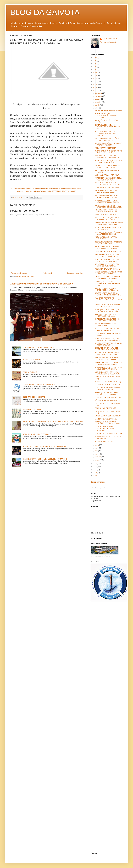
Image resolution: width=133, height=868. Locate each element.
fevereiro (98, 457)
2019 (95, 76)
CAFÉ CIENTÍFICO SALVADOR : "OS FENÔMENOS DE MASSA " (108, 320)
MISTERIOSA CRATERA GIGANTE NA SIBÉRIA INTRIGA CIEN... (108, 179)
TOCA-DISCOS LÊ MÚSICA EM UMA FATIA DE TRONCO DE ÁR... (107, 166)
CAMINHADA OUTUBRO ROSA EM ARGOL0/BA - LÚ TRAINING (45, 459)
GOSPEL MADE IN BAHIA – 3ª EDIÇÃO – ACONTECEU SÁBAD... (108, 243)
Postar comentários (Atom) (25, 277)
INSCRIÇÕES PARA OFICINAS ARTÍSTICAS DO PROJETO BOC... (108, 423)
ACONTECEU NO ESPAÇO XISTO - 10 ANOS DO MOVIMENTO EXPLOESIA (42, 284)
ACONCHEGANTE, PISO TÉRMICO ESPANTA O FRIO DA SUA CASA (107, 373)
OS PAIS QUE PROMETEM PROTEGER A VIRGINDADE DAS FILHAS (109, 223)
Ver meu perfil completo (108, 42)
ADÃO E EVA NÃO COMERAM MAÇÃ (108, 416)
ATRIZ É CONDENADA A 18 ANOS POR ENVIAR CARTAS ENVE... (109, 273)
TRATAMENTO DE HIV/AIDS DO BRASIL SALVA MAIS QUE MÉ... (107, 211)
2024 (95, 61)
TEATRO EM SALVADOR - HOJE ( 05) (108, 397)
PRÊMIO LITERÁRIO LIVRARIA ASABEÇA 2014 (106, 238)
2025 (95, 58)
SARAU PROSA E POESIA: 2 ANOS (107, 188)
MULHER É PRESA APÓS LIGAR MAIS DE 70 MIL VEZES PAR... (108, 330)
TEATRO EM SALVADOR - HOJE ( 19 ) (108, 269)
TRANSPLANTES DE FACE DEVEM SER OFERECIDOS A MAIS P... (107, 278)
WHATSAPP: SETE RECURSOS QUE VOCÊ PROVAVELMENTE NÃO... (108, 310)
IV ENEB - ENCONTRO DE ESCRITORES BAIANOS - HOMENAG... (105, 429)
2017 (95, 82)
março (97, 454)
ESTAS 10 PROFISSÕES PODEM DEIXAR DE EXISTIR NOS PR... (107, 196)
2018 (95, 78)
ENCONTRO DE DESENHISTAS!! (34, 397)
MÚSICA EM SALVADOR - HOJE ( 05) (108, 400)
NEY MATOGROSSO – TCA (104, 441)
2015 (95, 87)
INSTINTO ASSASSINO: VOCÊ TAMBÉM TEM (105, 325)
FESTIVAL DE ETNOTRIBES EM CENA (108, 433)
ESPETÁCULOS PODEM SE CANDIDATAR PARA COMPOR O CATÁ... (107, 127)
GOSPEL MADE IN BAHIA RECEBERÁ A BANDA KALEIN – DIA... (108, 389)
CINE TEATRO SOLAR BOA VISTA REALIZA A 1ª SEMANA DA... (107, 260)
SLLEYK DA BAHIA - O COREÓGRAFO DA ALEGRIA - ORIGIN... (108, 152)
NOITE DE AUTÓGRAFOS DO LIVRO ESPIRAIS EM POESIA (108, 228)
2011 (95, 470)
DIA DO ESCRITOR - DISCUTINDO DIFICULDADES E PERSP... (107, 192)
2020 (95, 72)
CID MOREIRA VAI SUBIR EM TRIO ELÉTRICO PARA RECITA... (107, 265)
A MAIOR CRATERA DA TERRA (106, 419)
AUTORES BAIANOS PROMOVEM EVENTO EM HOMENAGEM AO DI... (108, 206)
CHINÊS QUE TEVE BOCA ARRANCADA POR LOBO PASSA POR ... (107, 284)
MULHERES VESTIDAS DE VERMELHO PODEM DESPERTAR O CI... (109, 300)
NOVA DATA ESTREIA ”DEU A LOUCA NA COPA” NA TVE (108, 437)
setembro (98, 102)
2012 (95, 467)
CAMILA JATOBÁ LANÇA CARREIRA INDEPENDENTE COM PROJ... (107, 219)
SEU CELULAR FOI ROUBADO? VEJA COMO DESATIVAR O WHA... (108, 368)
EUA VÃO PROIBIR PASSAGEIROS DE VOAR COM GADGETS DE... (108, 363)
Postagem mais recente (19, 273)
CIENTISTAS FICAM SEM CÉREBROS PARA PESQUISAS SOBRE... (108, 233)
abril (97, 451)
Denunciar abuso (98, 482)
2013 (95, 464)
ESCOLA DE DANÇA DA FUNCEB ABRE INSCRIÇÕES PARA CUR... (107, 349)
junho (97, 445)
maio (97, 448)
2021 (95, 70)
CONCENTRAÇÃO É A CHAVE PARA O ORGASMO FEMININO (108, 144)
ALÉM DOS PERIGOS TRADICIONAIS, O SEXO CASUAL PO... (108, 344)
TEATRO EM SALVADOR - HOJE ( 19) (108, 252)
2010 (95, 473)
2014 (95, 90)
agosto (98, 105)
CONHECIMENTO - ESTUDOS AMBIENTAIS (38, 347)
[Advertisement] (107, 796)
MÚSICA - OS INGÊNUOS (32, 360)
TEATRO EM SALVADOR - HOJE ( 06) (108, 385)
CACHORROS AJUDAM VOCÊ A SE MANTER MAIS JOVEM (107, 139)
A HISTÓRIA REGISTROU (32, 409)
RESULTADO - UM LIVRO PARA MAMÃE (37, 434)
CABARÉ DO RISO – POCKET (105, 215)
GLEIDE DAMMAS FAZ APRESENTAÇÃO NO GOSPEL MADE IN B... (107, 115)
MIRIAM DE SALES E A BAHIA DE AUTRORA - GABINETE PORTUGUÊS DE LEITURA (53, 422)
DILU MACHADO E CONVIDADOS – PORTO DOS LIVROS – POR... (107, 354)
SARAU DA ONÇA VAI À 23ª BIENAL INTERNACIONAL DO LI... (107, 315)
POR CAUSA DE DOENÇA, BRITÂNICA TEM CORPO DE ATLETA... (108, 162)
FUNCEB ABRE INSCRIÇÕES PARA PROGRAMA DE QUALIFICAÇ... (107, 256)
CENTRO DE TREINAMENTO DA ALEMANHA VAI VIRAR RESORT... (108, 294)
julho (97, 108)
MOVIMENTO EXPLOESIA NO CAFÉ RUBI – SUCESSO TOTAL (45, 447)
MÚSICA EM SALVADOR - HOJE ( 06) (108, 382)
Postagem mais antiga (75, 273)
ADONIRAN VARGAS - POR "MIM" (107, 175)
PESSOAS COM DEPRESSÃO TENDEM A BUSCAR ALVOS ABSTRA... (106, 134)
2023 (95, 64)
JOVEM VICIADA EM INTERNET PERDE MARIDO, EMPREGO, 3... (107, 157)
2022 (95, 67)
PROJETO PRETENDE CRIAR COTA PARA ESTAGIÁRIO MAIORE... (107, 248)
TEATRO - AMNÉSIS (30, 372)
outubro (98, 99)
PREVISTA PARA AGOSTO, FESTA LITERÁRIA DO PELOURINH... (107, 393)
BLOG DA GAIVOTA (45, 12)
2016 (95, 84)
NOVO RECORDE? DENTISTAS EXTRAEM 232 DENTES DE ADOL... (108, 184)
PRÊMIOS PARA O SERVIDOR (105, 148)
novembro (99, 96)
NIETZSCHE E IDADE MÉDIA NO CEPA (108, 111)
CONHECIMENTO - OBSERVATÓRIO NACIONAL (40, 385)
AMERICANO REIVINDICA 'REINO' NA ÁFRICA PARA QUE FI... (108, 306)
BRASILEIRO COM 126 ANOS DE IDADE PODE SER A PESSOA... (107, 289)
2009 (95, 476)
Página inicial (47, 273)
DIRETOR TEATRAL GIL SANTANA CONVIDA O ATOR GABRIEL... (107, 359)
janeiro (98, 460)
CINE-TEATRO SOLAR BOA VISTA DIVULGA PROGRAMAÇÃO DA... (107, 339)
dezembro (99, 93)
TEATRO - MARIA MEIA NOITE (105, 408)
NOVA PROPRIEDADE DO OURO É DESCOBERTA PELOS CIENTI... (107, 201)
